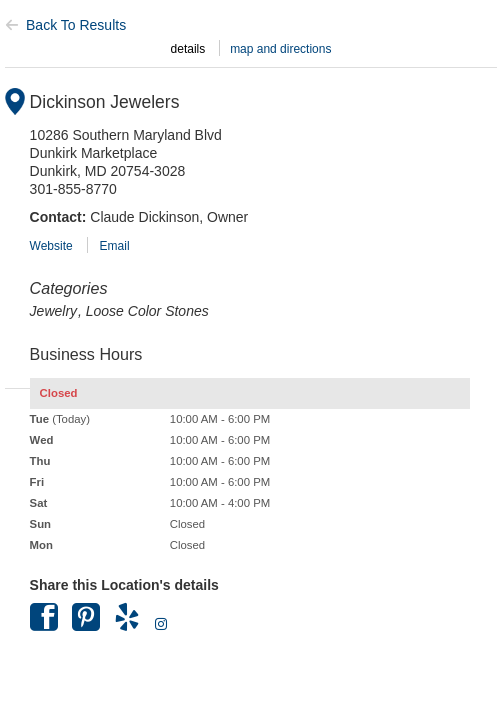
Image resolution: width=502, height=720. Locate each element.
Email (115, 246)
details (188, 49)
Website (51, 246)
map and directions (280, 49)
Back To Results (65, 25)
